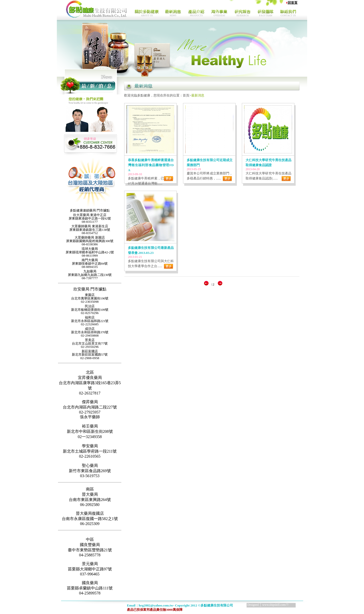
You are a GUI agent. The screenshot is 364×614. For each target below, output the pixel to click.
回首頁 (293, 3)
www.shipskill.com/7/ (276, 605)
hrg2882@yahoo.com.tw (156, 605)
